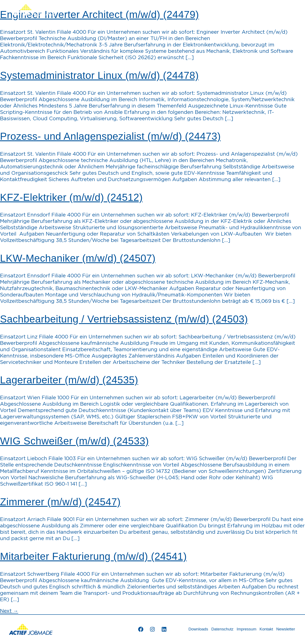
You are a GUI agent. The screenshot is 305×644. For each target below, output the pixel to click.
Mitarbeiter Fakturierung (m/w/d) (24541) (93, 556)
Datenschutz (221, 629)
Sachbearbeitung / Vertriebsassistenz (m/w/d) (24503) (124, 319)
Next (9, 611)
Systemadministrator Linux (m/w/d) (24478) (99, 75)
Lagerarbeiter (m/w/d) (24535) (69, 380)
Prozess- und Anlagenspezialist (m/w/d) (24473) (110, 136)
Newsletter (285, 629)
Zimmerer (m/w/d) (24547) (60, 502)
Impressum (246, 629)
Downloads (197, 629)
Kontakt (266, 629)
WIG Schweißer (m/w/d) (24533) (74, 441)
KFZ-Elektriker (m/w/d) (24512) (71, 197)
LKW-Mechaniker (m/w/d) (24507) (78, 258)
